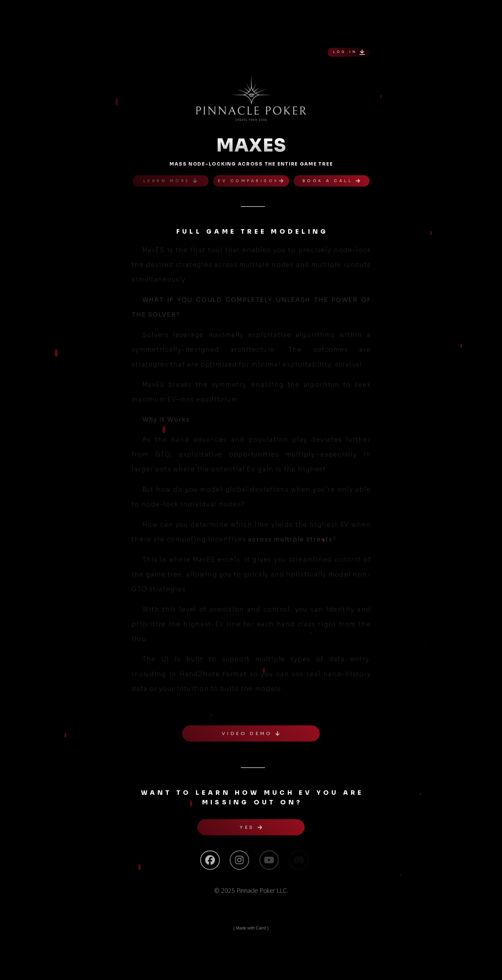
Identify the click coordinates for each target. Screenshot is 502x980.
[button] (349, 52)
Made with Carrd (251, 928)
